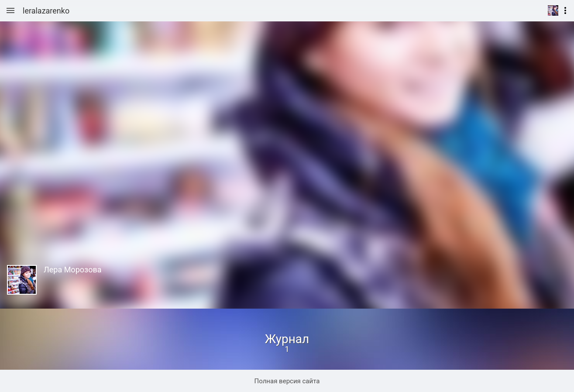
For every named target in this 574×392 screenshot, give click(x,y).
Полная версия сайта (287, 381)
